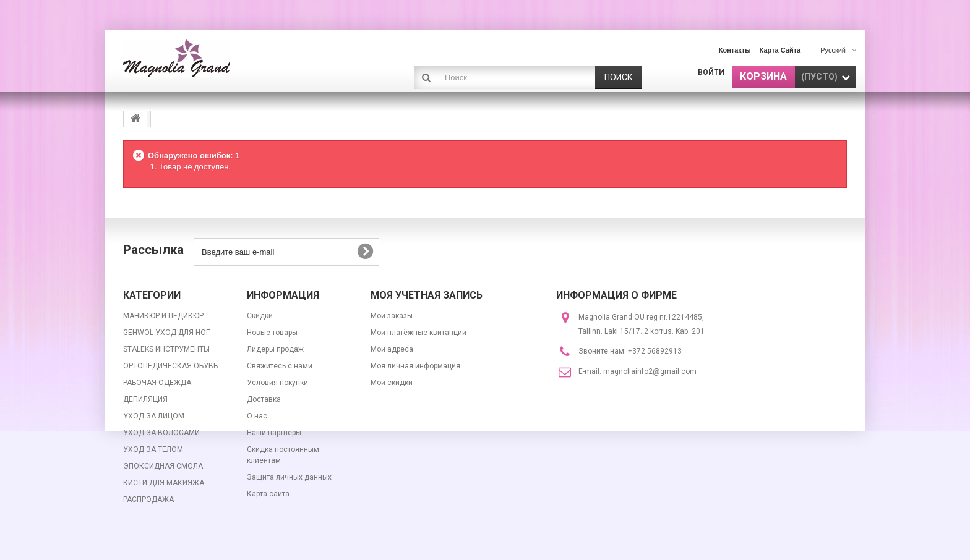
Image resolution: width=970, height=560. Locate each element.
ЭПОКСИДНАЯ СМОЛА (163, 466)
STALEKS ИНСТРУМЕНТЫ (166, 349)
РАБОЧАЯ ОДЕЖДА (157, 383)
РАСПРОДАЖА (148, 499)
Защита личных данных (289, 477)
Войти (711, 72)
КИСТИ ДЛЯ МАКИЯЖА (164, 483)
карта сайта (780, 50)
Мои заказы (392, 316)
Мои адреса (392, 349)
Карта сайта (268, 494)
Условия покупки (277, 383)
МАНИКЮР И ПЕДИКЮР (163, 316)
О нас (257, 416)
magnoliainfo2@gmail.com (650, 371)
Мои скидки (392, 383)
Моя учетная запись (427, 295)
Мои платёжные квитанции (418, 333)
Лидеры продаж (275, 349)
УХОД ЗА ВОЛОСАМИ (161, 433)
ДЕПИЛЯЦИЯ (145, 399)
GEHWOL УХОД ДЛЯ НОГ (166, 333)
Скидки (260, 316)
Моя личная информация (415, 366)
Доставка (264, 399)
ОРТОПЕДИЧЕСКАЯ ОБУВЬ (170, 366)
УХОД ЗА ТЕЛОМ (153, 449)
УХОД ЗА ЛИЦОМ (154, 416)
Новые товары (272, 333)
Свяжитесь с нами (280, 366)
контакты (735, 50)
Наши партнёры (274, 433)
